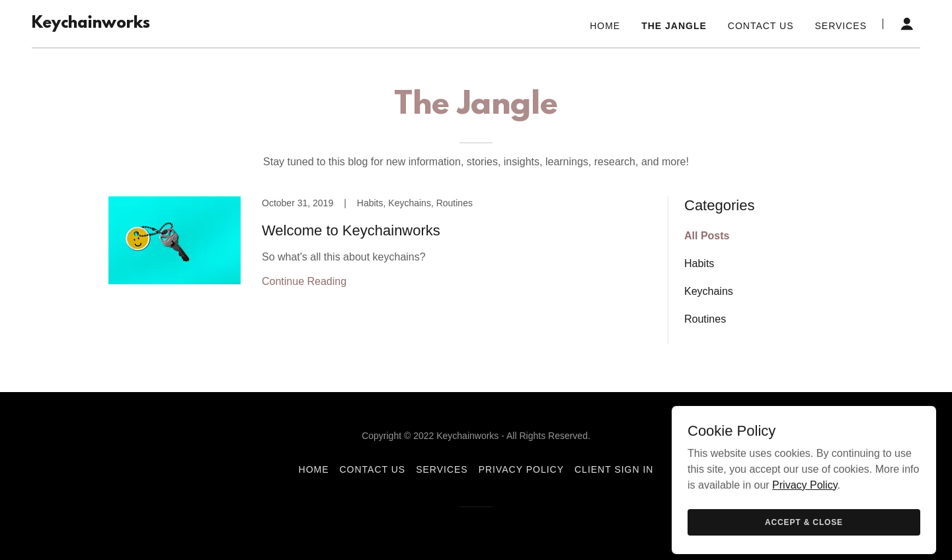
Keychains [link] (709, 291)
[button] (907, 24)
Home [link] (605, 26)
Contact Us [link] (761, 26)
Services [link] (841, 26)
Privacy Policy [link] (521, 469)
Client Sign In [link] (614, 469)
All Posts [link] (707, 236)
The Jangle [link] (674, 26)
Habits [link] (699, 263)
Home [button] (314, 469)
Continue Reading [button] (304, 281)
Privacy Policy (805, 545)
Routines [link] (705, 319)
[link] (91, 24)
